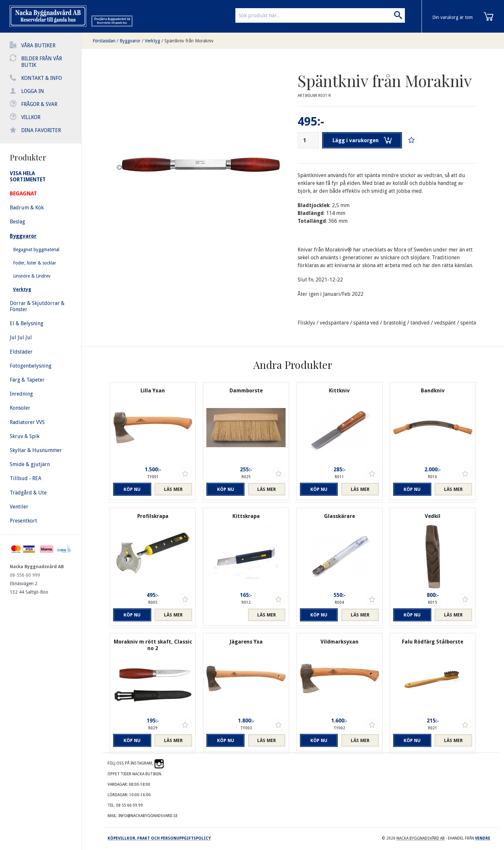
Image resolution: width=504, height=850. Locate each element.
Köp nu (132, 489)
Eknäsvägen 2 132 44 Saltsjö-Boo (29, 588)
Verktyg (152, 41)
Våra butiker (38, 46)
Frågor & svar (39, 104)
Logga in (33, 91)
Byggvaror (130, 41)
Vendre (483, 838)
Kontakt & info (42, 78)
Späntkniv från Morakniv (189, 41)
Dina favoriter (41, 130)
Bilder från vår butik (42, 62)
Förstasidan (104, 41)
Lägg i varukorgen (362, 140)
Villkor (31, 117)
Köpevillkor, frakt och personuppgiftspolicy (159, 838)
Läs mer (173, 489)
